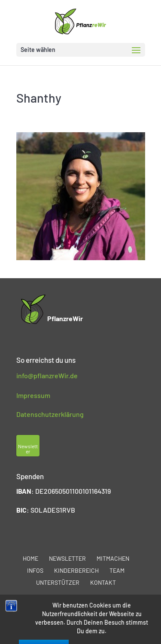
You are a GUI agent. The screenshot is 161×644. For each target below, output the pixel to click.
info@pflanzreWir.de (47, 375)
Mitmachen (113, 558)
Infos (35, 570)
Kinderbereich (76, 570)
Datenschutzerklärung (50, 414)
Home (30, 558)
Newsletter (67, 558)
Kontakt (103, 582)
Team (117, 570)
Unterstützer (58, 582)
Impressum (33, 395)
